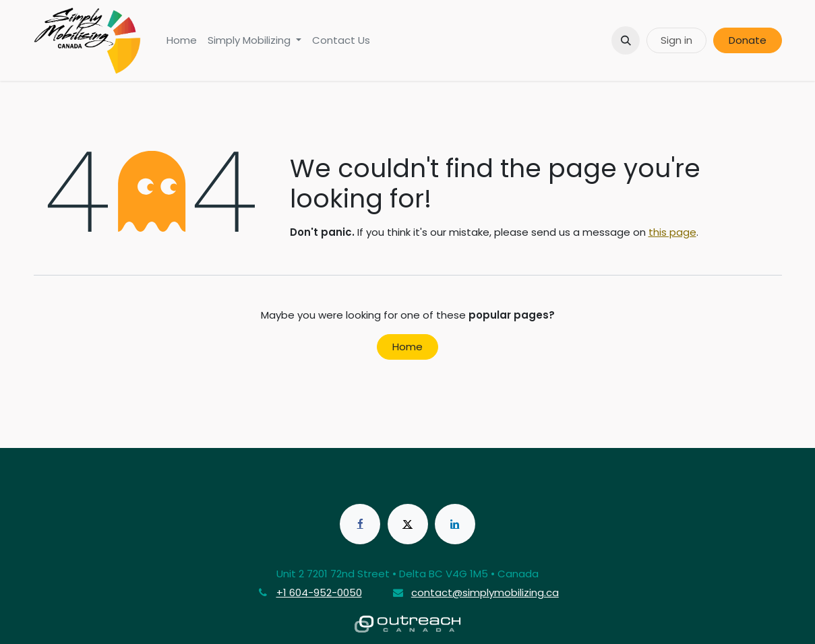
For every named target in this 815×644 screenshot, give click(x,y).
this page (672, 232)
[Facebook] (360, 524)
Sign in (676, 40)
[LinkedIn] (455, 524)
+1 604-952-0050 (319, 592)
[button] (626, 40)
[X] (408, 524)
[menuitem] (182, 41)
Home (407, 347)
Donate (748, 40)
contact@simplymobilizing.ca (485, 592)
